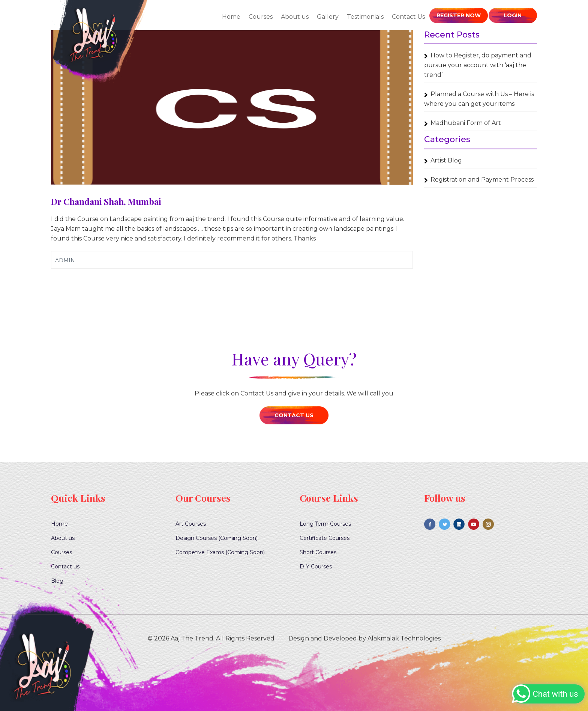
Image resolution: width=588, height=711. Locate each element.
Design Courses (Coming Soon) (217, 538)
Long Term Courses (325, 524)
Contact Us (409, 17)
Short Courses (318, 552)
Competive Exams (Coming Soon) (220, 552)
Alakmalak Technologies (404, 638)
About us (295, 17)
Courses (261, 17)
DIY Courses (316, 567)
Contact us (65, 567)
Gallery (328, 17)
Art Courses (191, 524)
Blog (57, 581)
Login (513, 15)
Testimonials (366, 17)
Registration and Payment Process (482, 180)
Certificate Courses (325, 538)
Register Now (459, 15)
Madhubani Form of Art (466, 123)
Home (232, 17)
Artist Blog (446, 160)
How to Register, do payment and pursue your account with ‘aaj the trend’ (478, 65)
